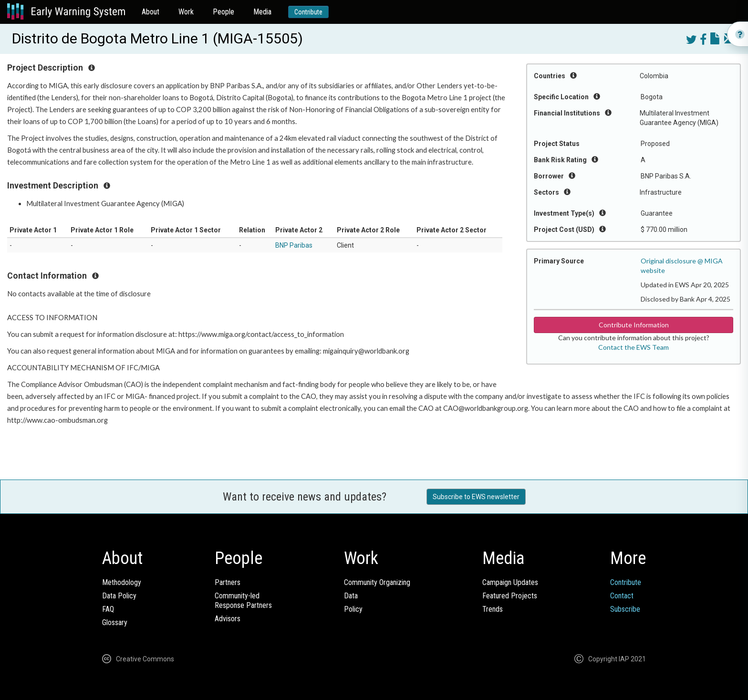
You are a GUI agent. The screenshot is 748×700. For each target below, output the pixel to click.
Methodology (122, 582)
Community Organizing (377, 582)
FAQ (108, 609)
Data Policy (119, 596)
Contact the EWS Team (634, 347)
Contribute (308, 12)
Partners (228, 582)
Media (262, 12)
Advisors (228, 619)
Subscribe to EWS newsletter (476, 497)
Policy (353, 609)
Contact (622, 596)
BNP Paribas (294, 245)
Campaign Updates (510, 582)
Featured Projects (510, 596)
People (223, 12)
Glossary (115, 622)
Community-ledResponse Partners (243, 601)
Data (351, 596)
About (151, 12)
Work (186, 12)
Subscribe (625, 609)
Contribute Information (634, 325)
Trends (493, 609)
